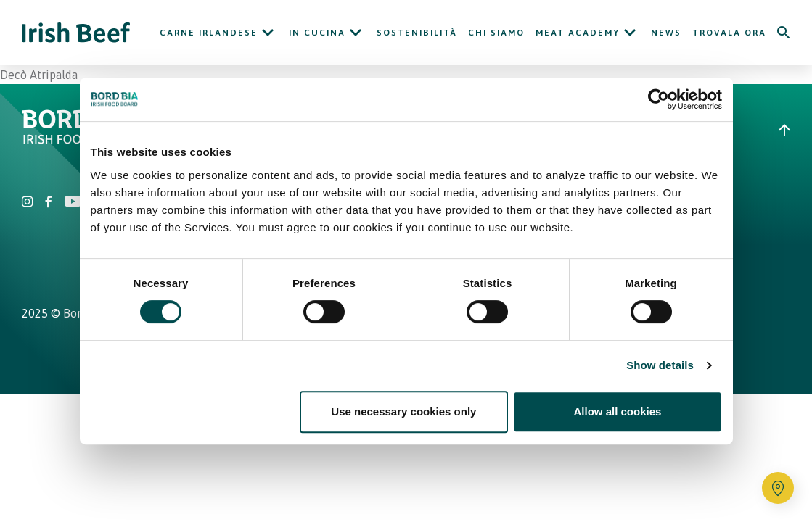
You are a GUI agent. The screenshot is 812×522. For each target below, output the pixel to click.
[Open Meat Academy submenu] (630, 33)
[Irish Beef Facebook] (49, 203)
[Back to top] (784, 130)
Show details (660, 365)
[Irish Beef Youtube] (72, 203)
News (666, 33)
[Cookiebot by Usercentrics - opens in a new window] (659, 99)
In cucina (317, 33)
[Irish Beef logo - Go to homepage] (76, 33)
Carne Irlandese (209, 33)
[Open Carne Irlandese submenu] (268, 33)
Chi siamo (496, 33)
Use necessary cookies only (403, 411)
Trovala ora (729, 33)
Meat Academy (578, 33)
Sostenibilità (417, 33)
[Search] (784, 33)
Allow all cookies (618, 411)
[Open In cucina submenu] (356, 33)
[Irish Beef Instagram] (28, 203)
